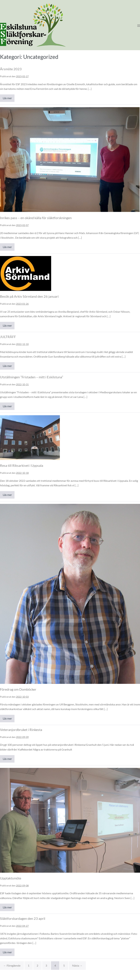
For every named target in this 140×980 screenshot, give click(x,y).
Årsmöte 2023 (11, 69)
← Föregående (12, 965)
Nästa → (77, 965)
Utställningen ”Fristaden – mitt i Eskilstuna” (32, 377)
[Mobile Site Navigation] (139, 26)
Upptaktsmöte (11, 878)
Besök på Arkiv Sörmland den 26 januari (29, 296)
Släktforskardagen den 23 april (23, 918)
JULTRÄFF (8, 337)
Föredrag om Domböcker (18, 689)
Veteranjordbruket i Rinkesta (21, 730)
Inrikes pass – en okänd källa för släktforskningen (36, 218)
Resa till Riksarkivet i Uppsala (22, 465)
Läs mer (9, 99)
